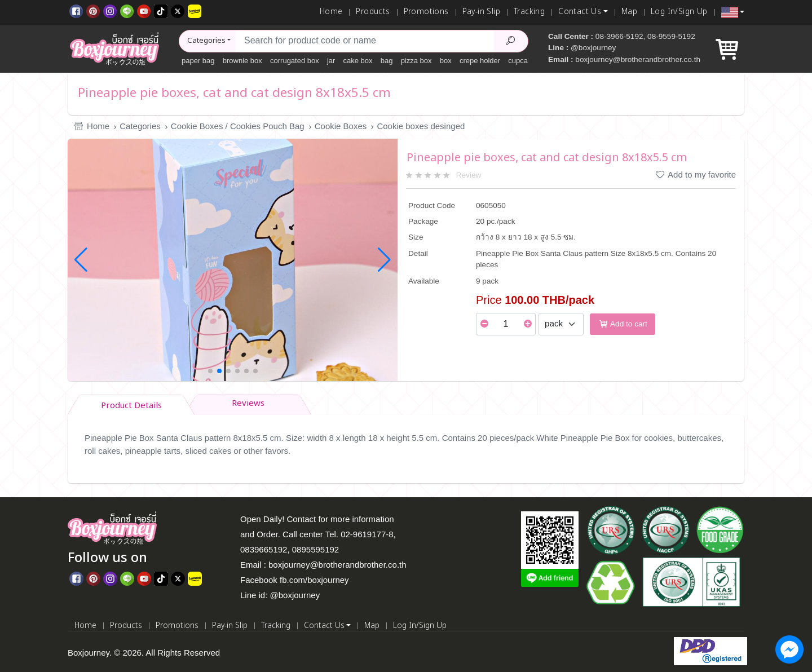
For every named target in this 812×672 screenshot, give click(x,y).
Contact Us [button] (580, 12)
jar (331, 61)
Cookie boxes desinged (421, 126)
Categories (140, 126)
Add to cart (623, 324)
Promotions (426, 12)
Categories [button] (206, 41)
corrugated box (295, 61)
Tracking (529, 12)
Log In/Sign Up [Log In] (679, 12)
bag (387, 61)
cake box (358, 61)
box (446, 61)
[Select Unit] (561, 324)
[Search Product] (511, 41)
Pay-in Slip (481, 12)
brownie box (242, 61)
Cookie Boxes (341, 126)
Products (373, 12)
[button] (733, 12)
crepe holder (480, 61)
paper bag (198, 61)
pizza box (416, 61)
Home (331, 12)
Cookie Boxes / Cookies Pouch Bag (238, 126)
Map (629, 12)
